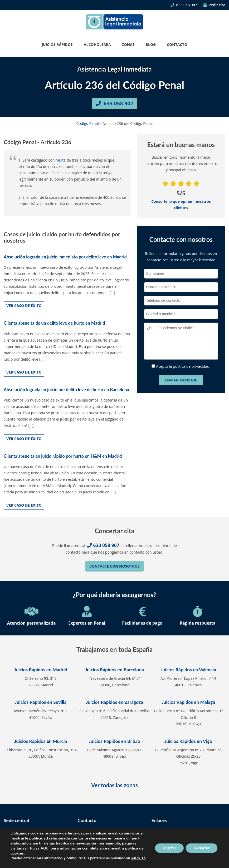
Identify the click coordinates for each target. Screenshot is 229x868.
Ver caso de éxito (24, 306)
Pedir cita (214, 5)
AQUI (45, 848)
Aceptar (169, 848)
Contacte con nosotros (114, 566)
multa (61, 160)
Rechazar (202, 848)
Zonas (128, 44)
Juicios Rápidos (57, 44)
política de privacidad (191, 366)
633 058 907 (184, 5)
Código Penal (88, 123)
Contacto (177, 44)
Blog (151, 44)
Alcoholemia (97, 44)
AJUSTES (139, 858)
